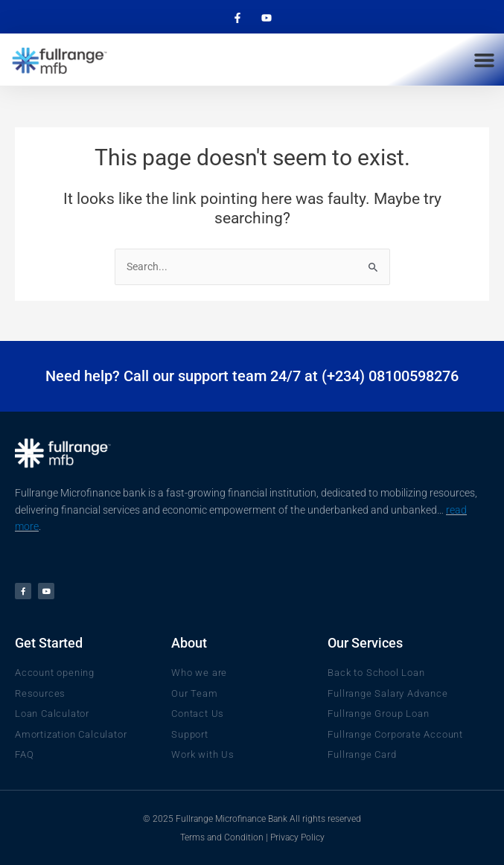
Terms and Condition (222, 837)
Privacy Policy (297, 837)
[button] (484, 60)
